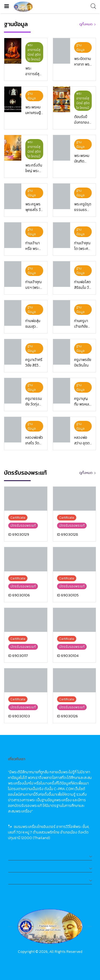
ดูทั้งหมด (86, 24)
